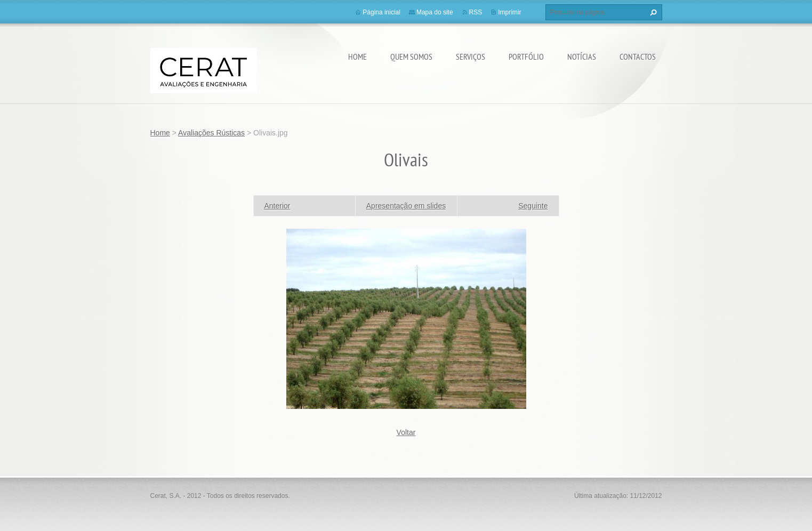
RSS (476, 12)
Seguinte (533, 206)
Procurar (652, 12)
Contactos (638, 57)
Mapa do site (435, 12)
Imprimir (509, 12)
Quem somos (411, 57)
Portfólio (526, 57)
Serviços (471, 57)
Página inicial (381, 12)
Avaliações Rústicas (211, 133)
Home (357, 57)
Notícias (582, 57)
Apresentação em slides (406, 206)
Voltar (406, 432)
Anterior (278, 206)
